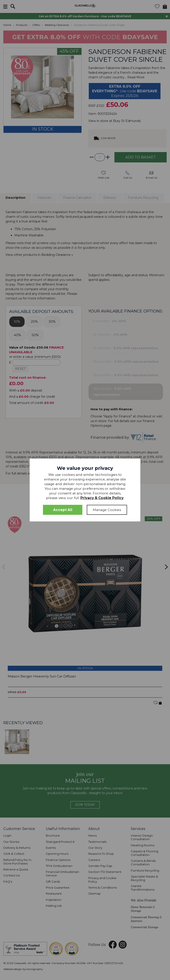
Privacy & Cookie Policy (102, 498)
